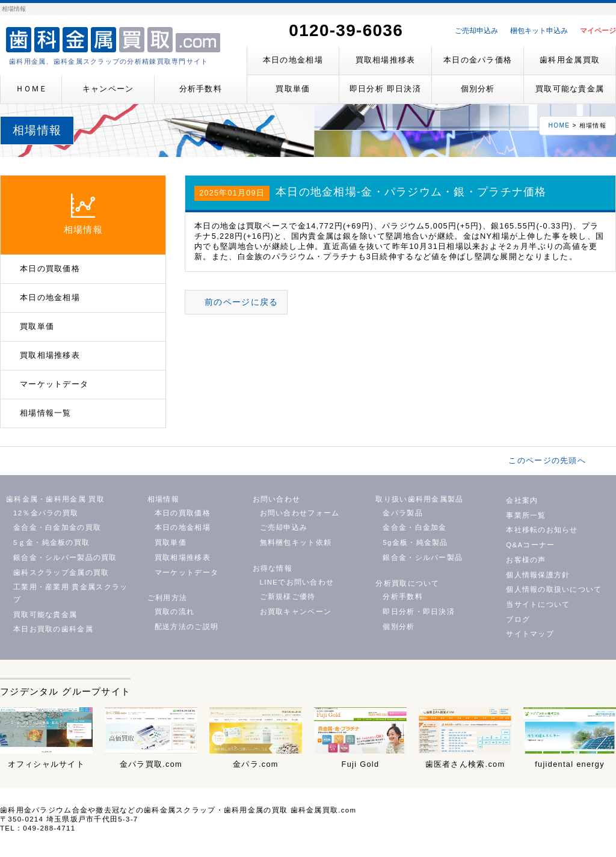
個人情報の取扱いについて (554, 589)
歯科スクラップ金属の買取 (61, 573)
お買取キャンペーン (296, 612)
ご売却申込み (476, 31)
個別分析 (478, 89)
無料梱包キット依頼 (296, 542)
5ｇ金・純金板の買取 (51, 542)
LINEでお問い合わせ (297, 582)
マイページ (598, 31)
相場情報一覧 (46, 413)
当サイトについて (538, 604)
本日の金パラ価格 (478, 60)
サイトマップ (530, 634)
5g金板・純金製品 (415, 542)
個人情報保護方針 (538, 575)
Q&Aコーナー (530, 545)
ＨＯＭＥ (31, 89)
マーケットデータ (54, 384)
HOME (559, 125)
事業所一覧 (526, 515)
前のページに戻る (241, 302)
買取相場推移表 (386, 60)
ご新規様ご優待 (288, 597)
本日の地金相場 (293, 60)
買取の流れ (174, 612)
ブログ (518, 619)
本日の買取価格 (50, 269)
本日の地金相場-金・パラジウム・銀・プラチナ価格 (411, 192)
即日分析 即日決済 (385, 89)
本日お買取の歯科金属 (53, 629)
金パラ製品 (402, 513)
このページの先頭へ (547, 460)
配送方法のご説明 (186, 627)
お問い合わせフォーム (300, 513)
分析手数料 (201, 89)
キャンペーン (108, 89)
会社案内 (522, 500)
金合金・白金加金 (414, 527)
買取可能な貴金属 (570, 89)
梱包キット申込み (539, 31)
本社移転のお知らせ (542, 530)
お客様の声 (526, 560)
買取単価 (293, 89)
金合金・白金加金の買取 (57, 527)
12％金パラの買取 (46, 513)
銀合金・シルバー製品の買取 (65, 558)
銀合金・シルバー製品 (423, 558)
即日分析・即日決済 (419, 612)
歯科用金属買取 (570, 60)
